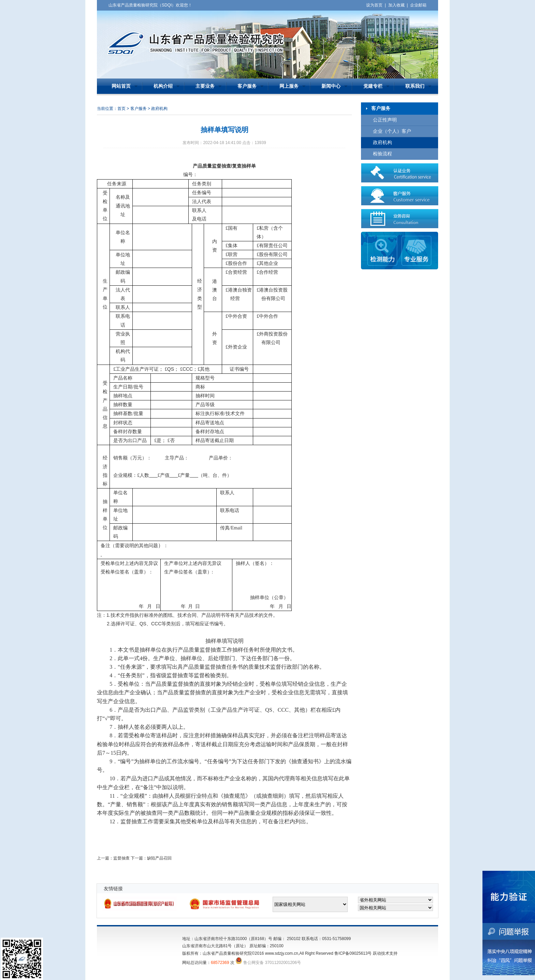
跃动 (377, 953)
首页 (121, 109)
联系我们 (415, 86)
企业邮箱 (418, 5)
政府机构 (382, 143)
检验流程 (382, 154)
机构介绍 (163, 86)
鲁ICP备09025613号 (353, 953)
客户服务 (247, 86)
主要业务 (205, 86)
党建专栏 (373, 86)
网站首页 (121, 86)
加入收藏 (396, 5)
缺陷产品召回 (159, 858)
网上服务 (289, 86)
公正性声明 (385, 120)
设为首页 (374, 5)
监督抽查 (121, 858)
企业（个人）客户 (392, 131)
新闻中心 (331, 86)
